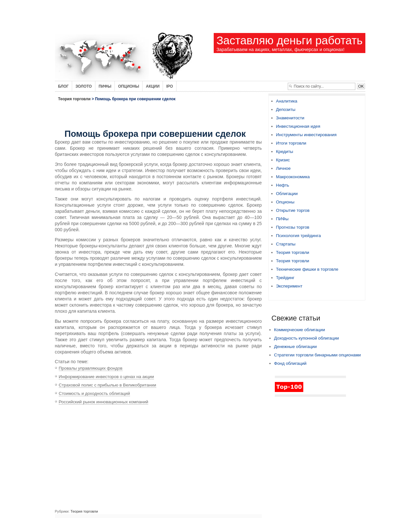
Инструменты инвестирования (306, 135)
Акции (153, 86)
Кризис (283, 160)
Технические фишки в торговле (307, 269)
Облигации (287, 194)
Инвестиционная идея (298, 126)
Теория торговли (75, 99)
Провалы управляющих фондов (91, 368)
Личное (283, 168)
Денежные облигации (296, 347)
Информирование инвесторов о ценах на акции (107, 377)
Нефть (283, 185)
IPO (170, 86)
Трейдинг (285, 278)
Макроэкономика (293, 177)
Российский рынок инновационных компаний (104, 402)
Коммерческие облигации (300, 330)
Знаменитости (290, 118)
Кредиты (285, 152)
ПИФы (282, 219)
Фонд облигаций (291, 363)
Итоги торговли (291, 143)
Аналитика (287, 101)
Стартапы (286, 244)
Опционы (129, 86)
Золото (84, 86)
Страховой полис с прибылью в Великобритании (108, 385)
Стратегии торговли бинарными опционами (318, 355)
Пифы (105, 86)
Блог (64, 86)
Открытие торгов (293, 210)
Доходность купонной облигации (307, 338)
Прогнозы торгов (293, 227)
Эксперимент (289, 286)
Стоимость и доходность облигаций (94, 393)
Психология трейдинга (299, 236)
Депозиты (286, 109)
